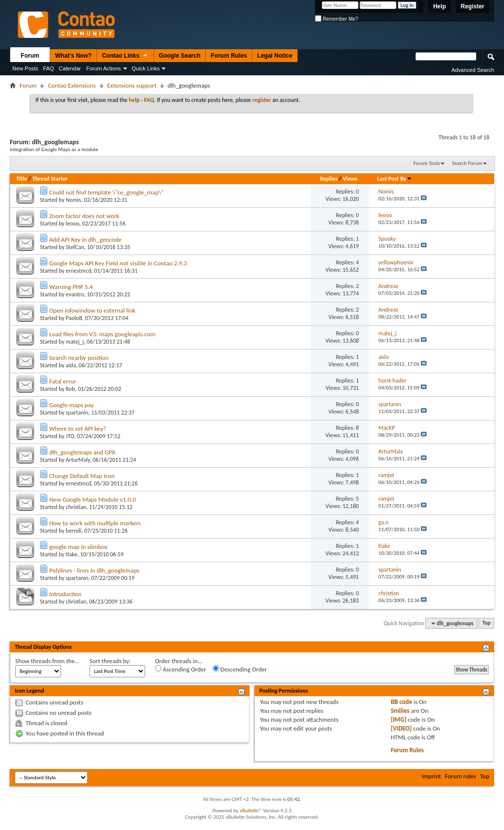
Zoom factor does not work (84, 216)
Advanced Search (473, 70)
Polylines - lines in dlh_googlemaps (94, 570)
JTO (70, 436)
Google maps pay (72, 405)
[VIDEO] (401, 728)
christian (76, 507)
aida (71, 365)
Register (472, 6)
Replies (329, 179)
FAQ (49, 68)
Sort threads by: (110, 661)
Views (350, 179)
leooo (73, 223)
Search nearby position (79, 358)
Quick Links (146, 68)
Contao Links (125, 56)
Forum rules (460, 776)
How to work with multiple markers (95, 523)
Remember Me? (336, 19)
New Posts (25, 68)
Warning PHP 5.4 (71, 287)
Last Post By (394, 179)
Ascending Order (181, 669)
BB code (401, 702)
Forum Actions (103, 68)
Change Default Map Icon (82, 476)
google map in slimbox (78, 547)
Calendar (70, 68)
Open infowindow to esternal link (92, 310)
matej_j (75, 342)
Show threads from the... (47, 661)
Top (486, 623)
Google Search (180, 56)
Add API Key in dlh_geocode (85, 239)
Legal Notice (275, 56)
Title (22, 179)
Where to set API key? (78, 429)
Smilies (400, 711)
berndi (74, 531)
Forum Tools (427, 163)
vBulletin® (251, 811)
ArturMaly (78, 460)
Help (440, 6)
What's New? (73, 56)
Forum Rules (229, 56)
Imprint (431, 776)
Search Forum (468, 163)
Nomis (74, 200)
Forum (30, 56)
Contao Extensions (72, 85)
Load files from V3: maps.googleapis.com (102, 334)
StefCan (75, 247)
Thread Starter (50, 179)
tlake (72, 554)
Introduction (65, 594)
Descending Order (240, 669)
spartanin (77, 413)
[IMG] (399, 719)
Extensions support (132, 85)
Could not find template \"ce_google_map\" (107, 192)
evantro (75, 294)
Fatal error (63, 381)
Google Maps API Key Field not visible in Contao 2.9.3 (118, 263)
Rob (71, 389)
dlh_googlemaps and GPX (82, 452)
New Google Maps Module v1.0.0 (93, 499)
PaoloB (74, 318)
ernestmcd (79, 271)
